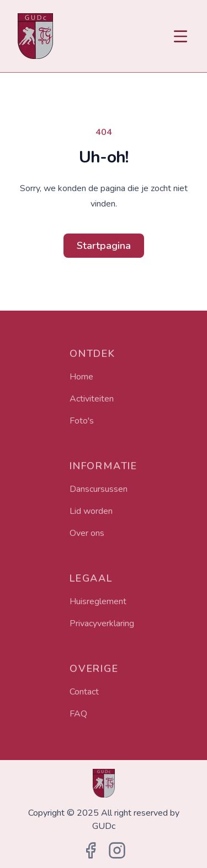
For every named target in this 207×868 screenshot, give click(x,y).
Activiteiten (92, 399)
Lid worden (91, 511)
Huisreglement (98, 601)
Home (81, 377)
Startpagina (104, 246)
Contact (84, 692)
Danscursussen (99, 489)
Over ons (87, 533)
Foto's (82, 421)
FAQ (78, 714)
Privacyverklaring (102, 623)
